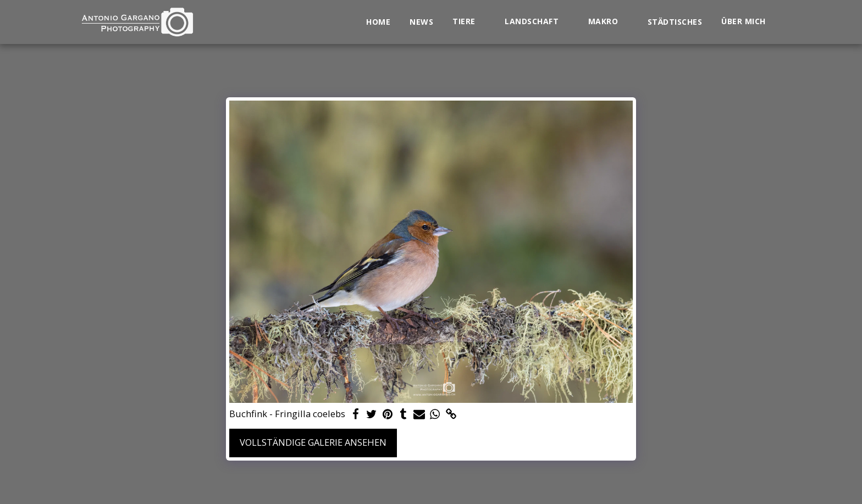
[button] (469, 22)
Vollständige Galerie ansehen (313, 442)
